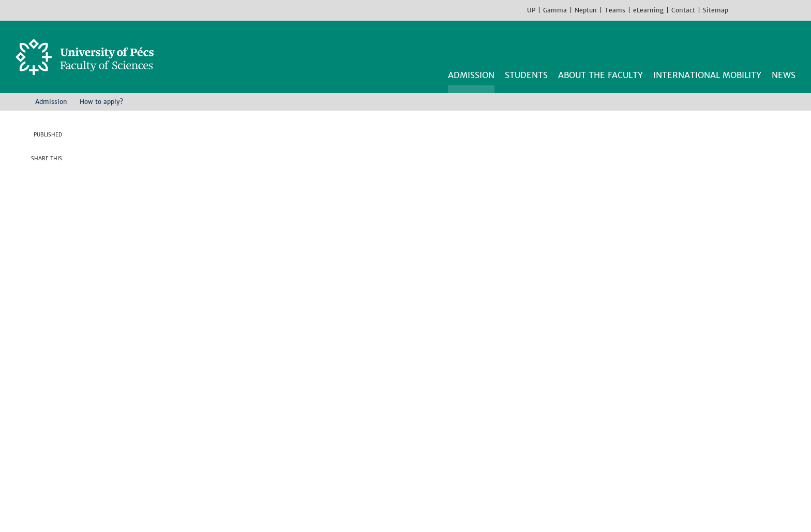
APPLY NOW (621, 132)
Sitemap (716, 10)
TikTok (785, 10)
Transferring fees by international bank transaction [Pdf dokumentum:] (200, 340)
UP (531, 10)
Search (789, 45)
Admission (51, 102)
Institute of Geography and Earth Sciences (415, 417)
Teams (615, 10)
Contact (683, 10)
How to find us (125, 454)
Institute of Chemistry (374, 405)
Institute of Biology (369, 392)
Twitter (54, 194)
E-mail (54, 235)
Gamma (555, 10)
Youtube (770, 10)
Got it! (698, 506)
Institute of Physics (369, 442)
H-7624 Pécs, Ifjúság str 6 (149, 417)
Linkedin (54, 215)
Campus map (121, 467)
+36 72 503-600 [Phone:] (130, 430)
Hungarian (801, 10)
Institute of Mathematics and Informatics (413, 430)
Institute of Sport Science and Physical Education (429, 454)
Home (19, 101)
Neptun (586, 10)
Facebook (739, 10)
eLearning (648, 10)
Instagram (754, 10)
